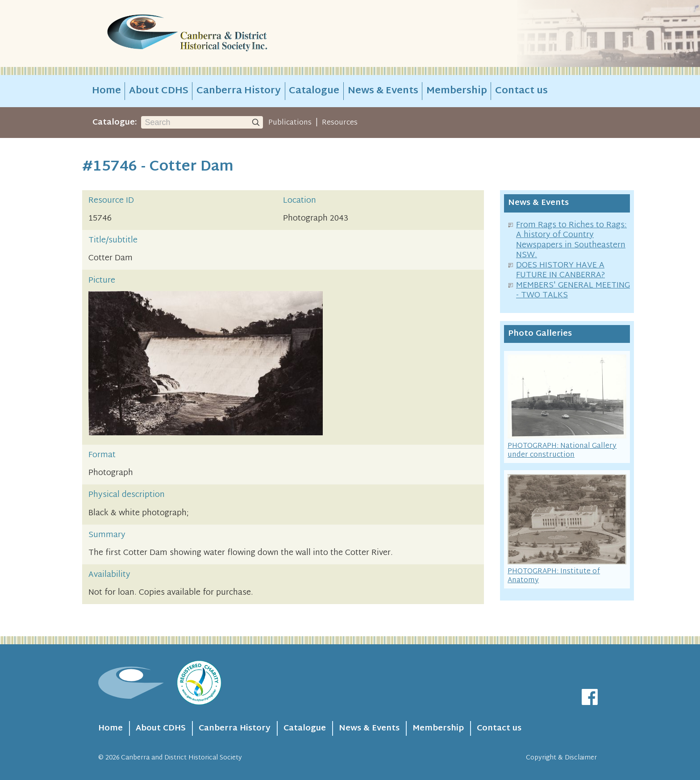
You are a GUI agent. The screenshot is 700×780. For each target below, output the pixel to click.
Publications (290, 123)
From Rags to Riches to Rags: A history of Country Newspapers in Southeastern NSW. (571, 240)
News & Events (383, 91)
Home (106, 91)
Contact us (521, 91)
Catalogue (314, 91)
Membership (457, 91)
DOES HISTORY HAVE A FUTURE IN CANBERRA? (560, 271)
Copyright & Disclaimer (561, 758)
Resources (340, 123)
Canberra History (239, 91)
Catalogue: (115, 123)
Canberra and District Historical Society (181, 758)
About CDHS (159, 91)
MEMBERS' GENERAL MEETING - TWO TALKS (573, 291)
